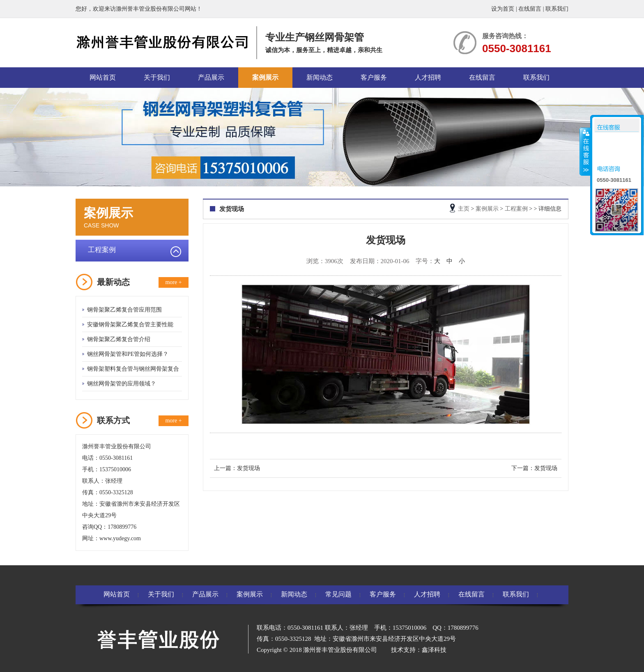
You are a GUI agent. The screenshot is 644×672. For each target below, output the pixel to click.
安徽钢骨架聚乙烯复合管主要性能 (130, 325)
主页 (464, 209)
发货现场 (248, 468)
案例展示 (265, 77)
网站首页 (103, 77)
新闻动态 (320, 77)
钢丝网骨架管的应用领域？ (122, 384)
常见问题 (338, 594)
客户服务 (374, 77)
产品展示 (211, 77)
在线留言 (530, 9)
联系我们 (557, 9)
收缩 (585, 151)
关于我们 (157, 77)
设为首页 (503, 9)
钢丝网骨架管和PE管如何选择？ (128, 354)
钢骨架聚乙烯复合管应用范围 (124, 310)
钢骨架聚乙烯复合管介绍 (119, 339)
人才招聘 (428, 77)
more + (173, 282)
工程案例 (102, 250)
